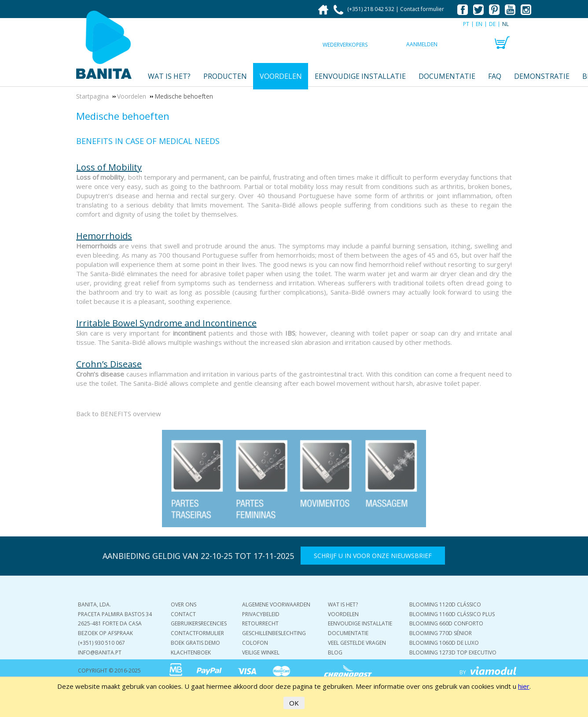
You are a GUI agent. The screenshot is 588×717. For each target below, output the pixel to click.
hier (524, 686)
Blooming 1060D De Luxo (444, 643)
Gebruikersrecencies (199, 623)
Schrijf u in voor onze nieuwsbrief (373, 556)
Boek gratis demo (195, 643)
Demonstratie (542, 76)
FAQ (495, 76)
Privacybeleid (261, 614)
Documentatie (447, 76)
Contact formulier (422, 9)
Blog (335, 652)
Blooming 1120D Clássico (445, 604)
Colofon (255, 643)
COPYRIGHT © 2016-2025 (109, 671)
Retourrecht (260, 623)
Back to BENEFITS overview (119, 414)
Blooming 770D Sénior (441, 633)
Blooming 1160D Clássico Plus (452, 614)
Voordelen (281, 76)
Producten (225, 76)
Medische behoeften (123, 116)
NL (505, 24)
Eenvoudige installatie (360, 76)
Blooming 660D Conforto (446, 623)
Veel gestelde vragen (357, 643)
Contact (183, 614)
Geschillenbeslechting (274, 633)
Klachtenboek (191, 652)
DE (492, 24)
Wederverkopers (345, 45)
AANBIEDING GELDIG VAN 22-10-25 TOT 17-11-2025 (198, 556)
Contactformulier (197, 633)
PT (466, 24)
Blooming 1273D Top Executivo (453, 652)
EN (479, 24)
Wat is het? (169, 76)
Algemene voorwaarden (276, 604)
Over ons (184, 604)
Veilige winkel (261, 652)
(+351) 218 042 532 (365, 9)
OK (294, 703)
